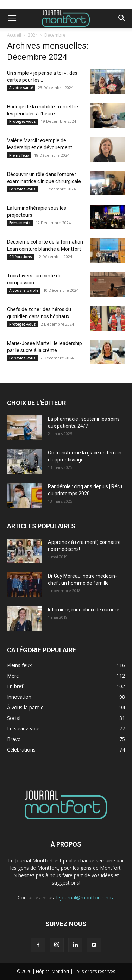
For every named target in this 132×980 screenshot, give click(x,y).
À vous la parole (24, 290)
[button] (12, 18)
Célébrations (21, 257)
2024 (33, 35)
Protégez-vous (23, 121)
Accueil (14, 35)
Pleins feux (19, 155)
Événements (20, 223)
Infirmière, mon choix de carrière (84, 610)
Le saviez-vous (22, 189)
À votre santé (21, 88)
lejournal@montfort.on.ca (86, 897)
